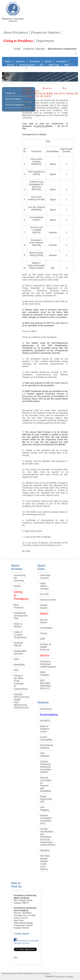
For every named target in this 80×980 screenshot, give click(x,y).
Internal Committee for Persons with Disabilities (46, 784)
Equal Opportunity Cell (46, 799)
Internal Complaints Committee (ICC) (46, 819)
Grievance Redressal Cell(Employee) (48, 664)
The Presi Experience (15, 105)
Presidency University (64, 977)
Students (20, 61)
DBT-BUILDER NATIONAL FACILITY (46, 684)
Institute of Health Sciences (46, 647)
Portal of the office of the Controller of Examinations (21, 682)
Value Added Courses (44, 586)
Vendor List (10, 93)
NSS (16, 670)
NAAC (21, 69)
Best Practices (19, 606)
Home (8, 61)
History (17, 586)
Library (48, 61)
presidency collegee (13, 12)
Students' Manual (19, 644)
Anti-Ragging (44, 809)
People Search (44, 607)
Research (62, 61)
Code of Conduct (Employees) (20, 635)
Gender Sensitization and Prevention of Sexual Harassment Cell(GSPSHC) (48, 837)
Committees (46, 628)
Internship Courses (45, 577)
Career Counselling (46, 738)
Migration (45, 850)
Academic (35, 61)
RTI (41, 65)
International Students (47, 746)
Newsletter (19, 665)
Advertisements (27, 65)
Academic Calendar (34, 49)
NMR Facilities (45, 674)
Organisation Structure (20, 652)
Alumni (11, 65)
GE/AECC (45, 721)
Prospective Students (45, 32)
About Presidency (16, 32)
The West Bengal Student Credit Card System (45, 862)
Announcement (48, 600)
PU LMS (44, 594)
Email (17, 49)
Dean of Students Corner (45, 729)
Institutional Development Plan (21, 616)
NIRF (67, 65)
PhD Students (45, 755)
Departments (45, 41)
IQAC (10, 69)
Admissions (46, 709)
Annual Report (44, 621)
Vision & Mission (18, 625)
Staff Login (54, 65)
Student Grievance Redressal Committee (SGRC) (46, 767)
